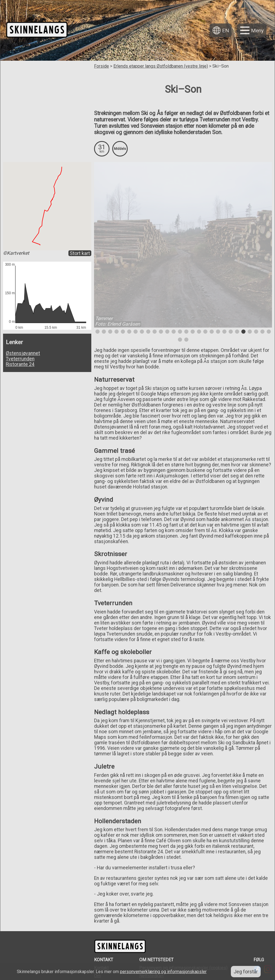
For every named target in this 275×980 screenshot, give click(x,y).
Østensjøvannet (23, 353)
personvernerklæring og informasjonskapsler (163, 972)
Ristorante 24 (20, 364)
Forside (102, 66)
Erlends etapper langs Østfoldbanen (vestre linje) (161, 66)
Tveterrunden (20, 359)
